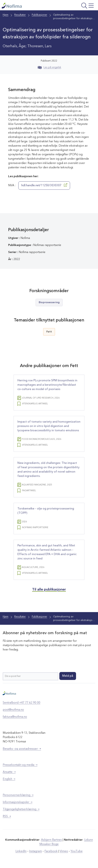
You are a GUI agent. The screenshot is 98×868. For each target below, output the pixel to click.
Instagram (35, 851)
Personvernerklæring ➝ (18, 795)
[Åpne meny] (78, 6)
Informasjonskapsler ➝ (18, 802)
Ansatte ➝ (9, 772)
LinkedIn (21, 851)
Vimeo (64, 851)
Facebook (51, 851)
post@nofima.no (13, 710)
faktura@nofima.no (15, 717)
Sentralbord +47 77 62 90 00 (22, 703)
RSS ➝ (7, 816)
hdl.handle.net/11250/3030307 (44, 185)
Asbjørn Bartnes (51, 840)
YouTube (77, 851)
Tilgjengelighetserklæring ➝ (21, 809)
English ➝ (9, 779)
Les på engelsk (49, 67)
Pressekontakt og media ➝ (20, 765)
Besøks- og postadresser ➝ (22, 749)
